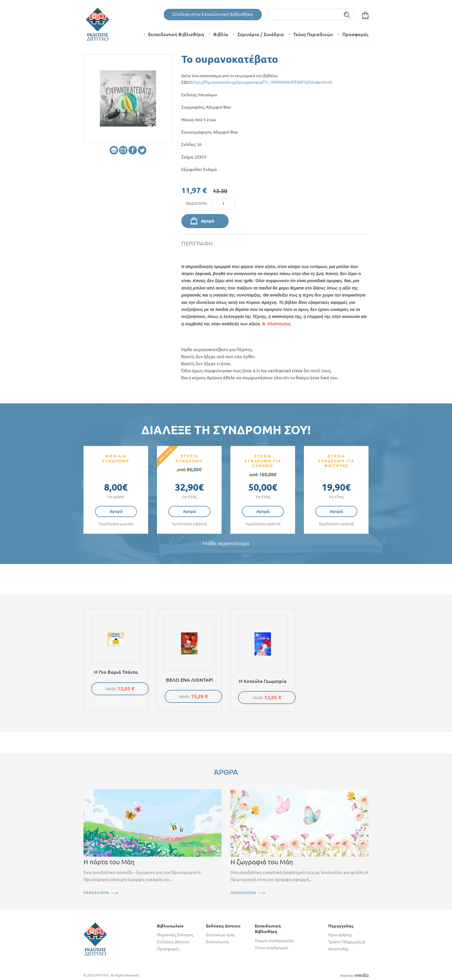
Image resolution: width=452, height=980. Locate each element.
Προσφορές (355, 34)
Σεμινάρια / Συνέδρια (261, 34)
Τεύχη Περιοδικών (313, 34)
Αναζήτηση (347, 15)
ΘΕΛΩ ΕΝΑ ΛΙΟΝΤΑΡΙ (189, 680)
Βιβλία (221, 34)
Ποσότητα (196, 203)
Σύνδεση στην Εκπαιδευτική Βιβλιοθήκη (213, 14)
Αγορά (208, 221)
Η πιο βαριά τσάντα (116, 672)
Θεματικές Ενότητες (175, 935)
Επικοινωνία (217, 942)
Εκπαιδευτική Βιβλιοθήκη (176, 34)
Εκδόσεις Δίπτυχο (173, 942)
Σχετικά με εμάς (220, 935)
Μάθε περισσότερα (226, 543)
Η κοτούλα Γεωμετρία (263, 681)
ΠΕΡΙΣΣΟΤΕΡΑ (96, 893)
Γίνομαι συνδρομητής (274, 941)
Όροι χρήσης (340, 935)
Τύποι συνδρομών (272, 948)
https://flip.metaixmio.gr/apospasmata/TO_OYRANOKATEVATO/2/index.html (261, 82)
